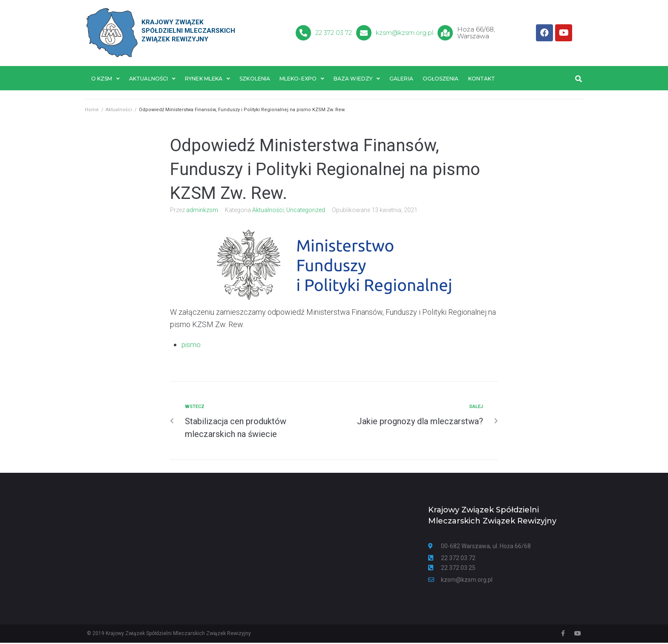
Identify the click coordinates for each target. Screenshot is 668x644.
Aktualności (119, 111)
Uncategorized (306, 211)
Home (92, 111)
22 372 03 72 (334, 33)
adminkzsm (202, 211)
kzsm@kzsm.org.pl (405, 33)
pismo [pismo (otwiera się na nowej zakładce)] (192, 346)
